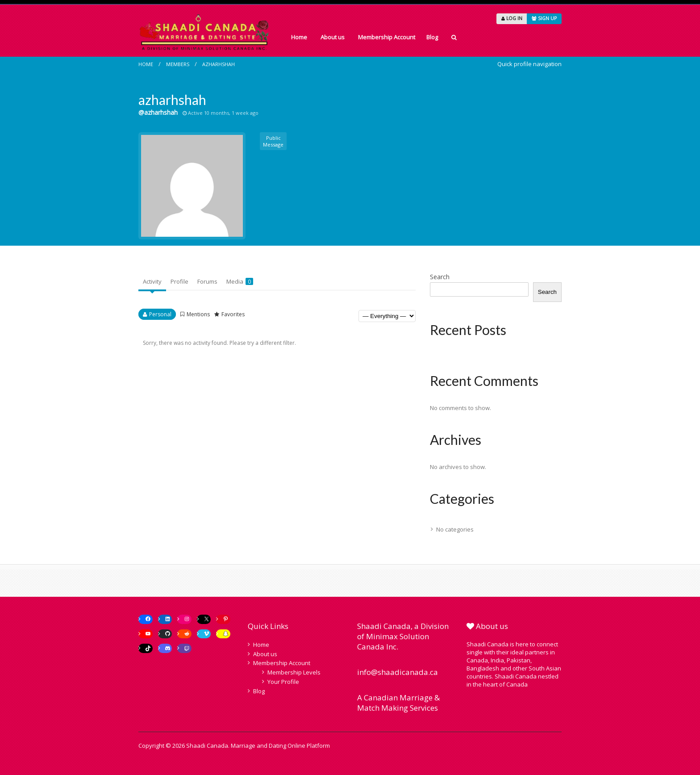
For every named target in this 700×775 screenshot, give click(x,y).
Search (440, 277)
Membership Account (387, 37)
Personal (160, 314)
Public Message (273, 141)
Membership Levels (294, 672)
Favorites (233, 314)
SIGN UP (544, 18)
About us (333, 37)
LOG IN (512, 18)
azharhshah (219, 64)
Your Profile (283, 682)
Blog (432, 37)
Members (178, 64)
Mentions (198, 314)
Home (299, 37)
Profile (179, 281)
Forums (207, 281)
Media (240, 281)
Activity (152, 281)
